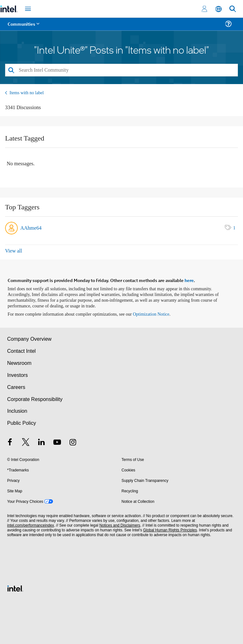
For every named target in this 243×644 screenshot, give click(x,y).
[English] (219, 9)
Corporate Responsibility (35, 399)
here (189, 280)
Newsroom (19, 363)
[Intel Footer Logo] (15, 588)
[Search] (121, 70)
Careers (16, 387)
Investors (18, 375)
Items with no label (27, 93)
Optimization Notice (151, 314)
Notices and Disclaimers (120, 525)
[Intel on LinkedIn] (42, 443)
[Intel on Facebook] (10, 443)
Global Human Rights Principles (170, 530)
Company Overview (30, 339)
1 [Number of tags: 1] (234, 228)
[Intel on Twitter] (26, 443)
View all (14, 251)
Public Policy (22, 423)
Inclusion (17, 411)
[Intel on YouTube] (57, 443)
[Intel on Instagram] (73, 443)
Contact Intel (22, 351)
